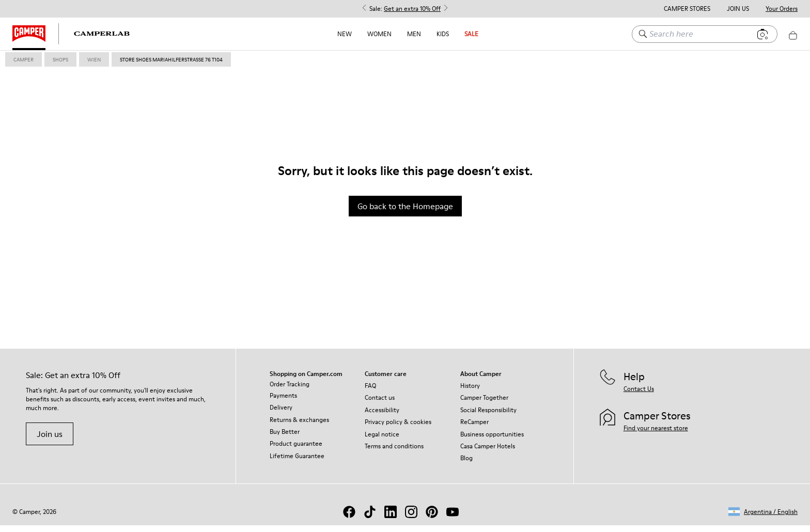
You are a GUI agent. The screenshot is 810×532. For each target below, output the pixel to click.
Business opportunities (492, 441)
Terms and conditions (394, 453)
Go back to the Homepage (405, 213)
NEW (345, 34)
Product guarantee (296, 450)
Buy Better (285, 438)
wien (94, 66)
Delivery (281, 414)
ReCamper (474, 428)
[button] (763, 518)
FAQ (370, 392)
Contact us (380, 404)
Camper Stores (687, 9)
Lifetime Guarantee (297, 463)
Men (414, 34)
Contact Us (639, 395)
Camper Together (484, 404)
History (470, 392)
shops (60, 66)
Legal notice (382, 441)
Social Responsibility (488, 417)
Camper (24, 66)
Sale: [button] (405, 9)
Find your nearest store (656, 435)
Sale (471, 34)
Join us (50, 441)
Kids (443, 34)
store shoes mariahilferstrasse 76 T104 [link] (171, 66)
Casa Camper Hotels (488, 453)
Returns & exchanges (299, 426)
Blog (466, 465)
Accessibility (382, 417)
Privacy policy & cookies (398, 428)
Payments (283, 402)
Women (379, 34)
